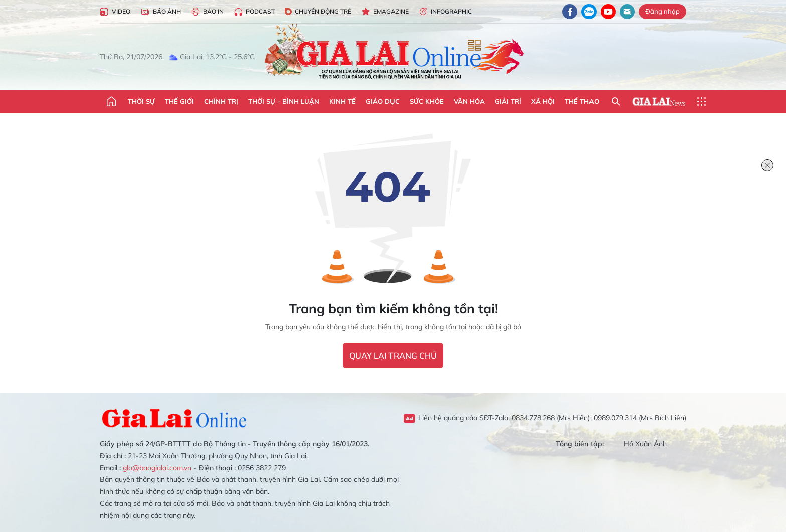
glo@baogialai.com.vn (157, 468)
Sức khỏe (427, 101)
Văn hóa (469, 101)
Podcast (254, 12)
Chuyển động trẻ (318, 11)
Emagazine (385, 12)
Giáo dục (383, 101)
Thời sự (141, 101)
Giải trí (508, 101)
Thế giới (179, 101)
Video (115, 12)
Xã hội (543, 101)
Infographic (445, 12)
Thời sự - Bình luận (284, 101)
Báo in (207, 12)
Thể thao (582, 101)
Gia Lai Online (175, 418)
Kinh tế (343, 101)
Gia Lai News (659, 102)
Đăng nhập (662, 11)
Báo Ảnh (161, 12)
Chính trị (221, 101)
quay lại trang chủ (393, 356)
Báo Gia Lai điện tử (393, 53)
